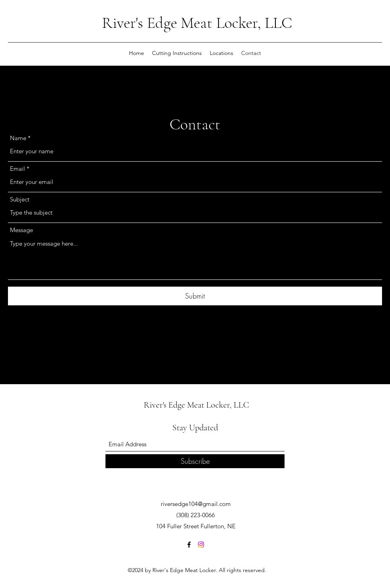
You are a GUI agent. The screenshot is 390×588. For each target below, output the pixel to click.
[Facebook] (189, 545)
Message (21, 230)
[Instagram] (201, 545)
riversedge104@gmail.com (196, 504)
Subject (20, 199)
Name (18, 138)
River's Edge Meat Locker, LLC (197, 23)
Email (18, 169)
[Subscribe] (195, 461)
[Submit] (195, 296)
